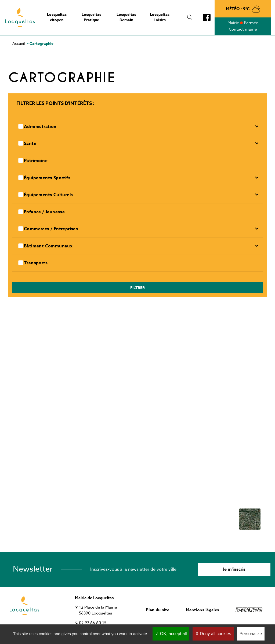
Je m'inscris (234, 569)
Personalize (251, 634)
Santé (30, 144)
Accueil (19, 43)
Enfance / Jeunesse (44, 212)
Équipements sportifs (47, 178)
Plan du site (158, 610)
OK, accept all (171, 634)
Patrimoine (36, 161)
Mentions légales (202, 610)
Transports (36, 263)
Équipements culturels (48, 195)
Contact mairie (243, 29)
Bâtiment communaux (48, 246)
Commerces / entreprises (51, 229)
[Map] (137, 425)
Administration (40, 127)
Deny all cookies (213, 634)
